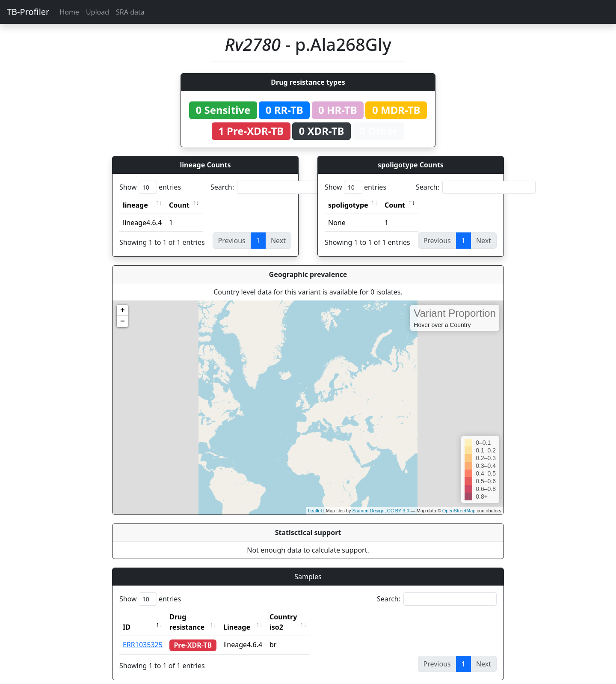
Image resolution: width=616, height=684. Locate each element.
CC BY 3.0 (398, 511)
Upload (98, 12)
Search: (270, 187)
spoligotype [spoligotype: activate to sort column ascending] (348, 205)
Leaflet (315, 511)
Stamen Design (368, 511)
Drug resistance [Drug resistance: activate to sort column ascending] (196, 617)
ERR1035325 (143, 634)
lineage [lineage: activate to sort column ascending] (135, 205)
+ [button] (123, 310)
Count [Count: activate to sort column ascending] (179, 205)
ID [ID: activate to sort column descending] (127, 617)
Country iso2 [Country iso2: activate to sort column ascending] (307, 617)
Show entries (150, 187)
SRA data (130, 12)
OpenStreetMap (459, 511)
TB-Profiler (28, 12)
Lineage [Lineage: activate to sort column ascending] (253, 617)
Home (69, 12)
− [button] (123, 321)
